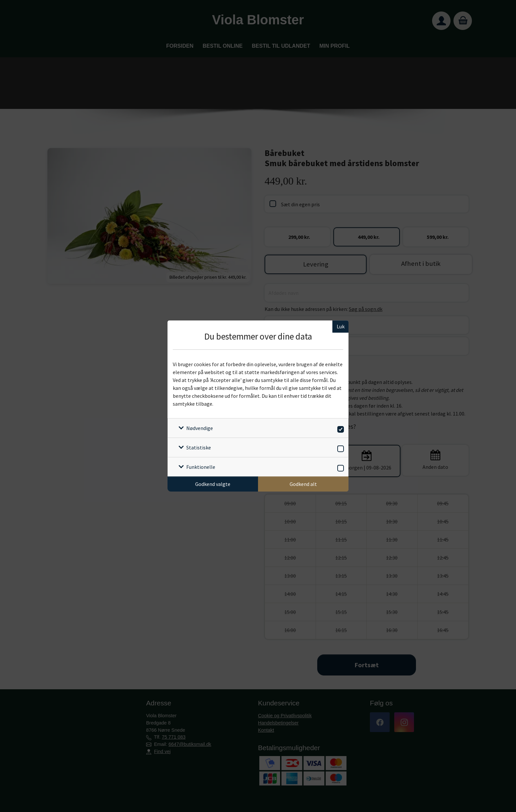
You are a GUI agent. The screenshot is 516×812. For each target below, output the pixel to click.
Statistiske (199, 447)
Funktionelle (201, 467)
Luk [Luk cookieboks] (341, 326)
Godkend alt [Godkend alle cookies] (303, 484)
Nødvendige (200, 428)
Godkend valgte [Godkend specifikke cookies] (213, 484)
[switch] (339, 428)
